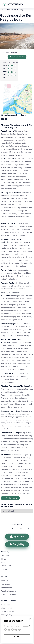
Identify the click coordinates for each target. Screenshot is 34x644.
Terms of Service (8, 611)
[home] (15, 4)
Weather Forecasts (9, 591)
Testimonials (6, 566)
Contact (4, 569)
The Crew (5, 556)
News (3, 559)
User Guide (6, 605)
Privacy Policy (7, 615)
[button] (30, 4)
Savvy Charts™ (7, 584)
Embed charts (7, 588)
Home (2, 10)
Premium (5, 581)
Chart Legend (7, 608)
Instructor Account (9, 594)
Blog (3, 562)
